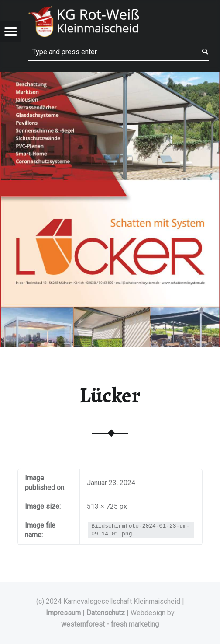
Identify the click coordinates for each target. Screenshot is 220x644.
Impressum (63, 613)
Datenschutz (106, 613)
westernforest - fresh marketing (110, 624)
